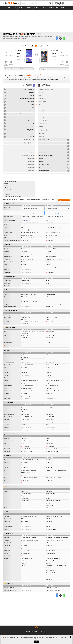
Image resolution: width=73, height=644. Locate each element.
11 (41, 46)
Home (9, 8)
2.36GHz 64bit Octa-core (19, 89)
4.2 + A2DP (19, 137)
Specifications (19, 50)
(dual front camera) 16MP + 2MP (19, 114)
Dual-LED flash (54, 152)
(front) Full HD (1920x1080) (19, 117)
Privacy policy (43, 631)
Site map (28, 631)
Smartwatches (53, 8)
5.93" (19, 108)
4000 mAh (19, 126)
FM (19, 134)
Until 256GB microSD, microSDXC (19, 99)
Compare (29, 8)
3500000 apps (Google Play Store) (19, 120)
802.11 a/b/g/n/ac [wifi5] (54, 165)
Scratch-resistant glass (54, 171)
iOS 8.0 (47, 281)
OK (36, 642)
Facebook (63, 3)
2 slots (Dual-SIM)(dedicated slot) (19, 130)
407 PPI (19, 105)
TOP (37, 628)
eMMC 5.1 (19, 96)
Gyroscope (54, 161)
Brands (36, 8)
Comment (55, 80)
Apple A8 (51, 294)
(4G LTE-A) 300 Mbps (19, 123)
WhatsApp (64, 38)
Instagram (57, 3)
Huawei (23, 225)
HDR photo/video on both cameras (54, 155)
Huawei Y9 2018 (33, 213)
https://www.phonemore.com (11, 3)
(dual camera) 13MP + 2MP (19, 111)
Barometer (54, 158)
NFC (54, 168)
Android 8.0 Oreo (25, 281)
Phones (21, 8)
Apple (47, 225)
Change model (7, 208)
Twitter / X (60, 3)
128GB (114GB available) (54, 140)
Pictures (19, 59)
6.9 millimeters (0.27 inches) (54, 146)
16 (32, 46)
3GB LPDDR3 (19, 92)
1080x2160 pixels (19, 102)
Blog (15, 8)
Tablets (63, 8)
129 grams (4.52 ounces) (54, 143)
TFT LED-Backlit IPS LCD (54, 149)
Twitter (60, 38)
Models (19, 56)
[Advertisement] (36, 21)
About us (35, 631)
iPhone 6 (57, 213)
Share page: (68, 38)
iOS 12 (47, 283)
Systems (44, 8)
